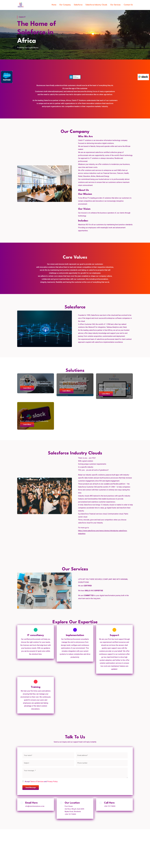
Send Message (31, 789)
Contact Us (128, 5)
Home (51, 5)
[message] (75, 774)
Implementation (75, 636)
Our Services (115, 5)
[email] (102, 756)
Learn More (28, 388)
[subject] (48, 764)
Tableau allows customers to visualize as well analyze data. (114, 389)
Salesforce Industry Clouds (95, 5)
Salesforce (76, 5)
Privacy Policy (52, 782)
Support (114, 636)
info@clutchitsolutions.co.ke (36, 808)
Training (36, 688)
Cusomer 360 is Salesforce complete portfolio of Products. (34, 384)
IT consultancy (36, 636)
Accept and (41, 783)
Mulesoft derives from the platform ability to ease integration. (73, 386)
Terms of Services (37, 782)
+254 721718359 (111, 808)
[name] (48, 756)
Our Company (62, 5)
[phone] (102, 764)
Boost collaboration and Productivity (34, 421)
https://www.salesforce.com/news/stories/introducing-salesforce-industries (103, 532)
